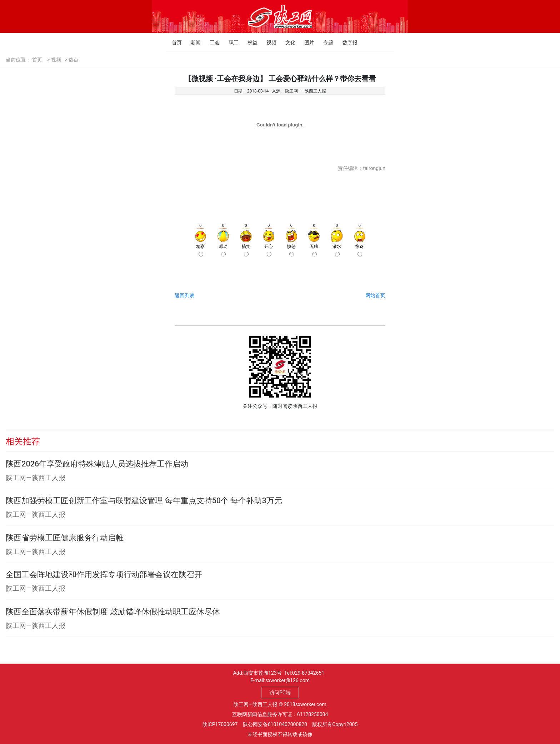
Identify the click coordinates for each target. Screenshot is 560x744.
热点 (74, 60)
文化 (287, 43)
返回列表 (185, 295)
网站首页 (375, 295)
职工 (231, 43)
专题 (325, 43)
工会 (212, 43)
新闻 (193, 43)
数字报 (344, 43)
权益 (249, 43)
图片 (306, 43)
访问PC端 (280, 693)
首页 (174, 43)
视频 (268, 43)
